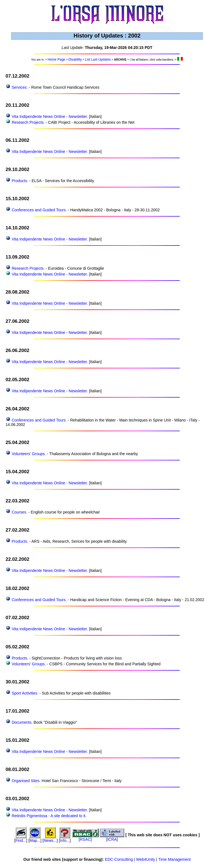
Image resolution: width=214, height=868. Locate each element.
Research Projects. (28, 122)
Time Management (174, 859)
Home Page (56, 59)
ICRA (112, 839)
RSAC (85, 839)
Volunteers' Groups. (28, 454)
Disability (75, 59)
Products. (19, 181)
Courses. (19, 512)
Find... (21, 840)
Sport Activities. (25, 693)
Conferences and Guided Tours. (39, 210)
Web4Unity (145, 859)
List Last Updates (98, 59)
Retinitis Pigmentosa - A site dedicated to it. (48, 816)
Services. (19, 87)
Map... (35, 840)
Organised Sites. (25, 781)
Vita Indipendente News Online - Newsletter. (49, 116)
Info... (65, 840)
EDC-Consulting (119, 859)
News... (50, 840)
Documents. (22, 722)
